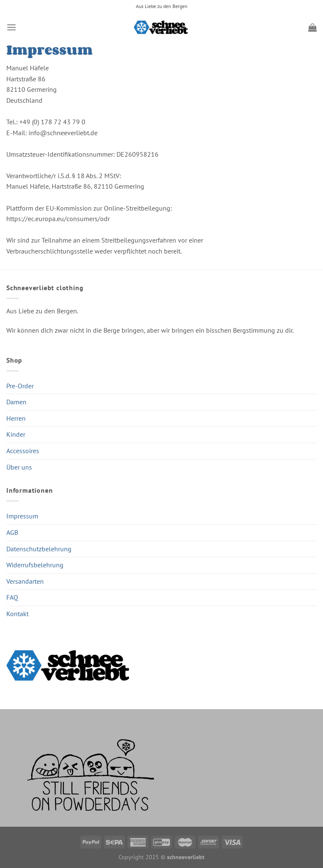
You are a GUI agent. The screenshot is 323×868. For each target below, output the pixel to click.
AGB (12, 532)
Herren (16, 418)
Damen (16, 402)
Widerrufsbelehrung (35, 565)
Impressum (22, 516)
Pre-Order (20, 386)
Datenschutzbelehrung (39, 549)
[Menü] (11, 27)
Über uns (19, 467)
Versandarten (25, 581)
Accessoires (23, 451)
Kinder (16, 434)
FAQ (12, 597)
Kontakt (17, 614)
